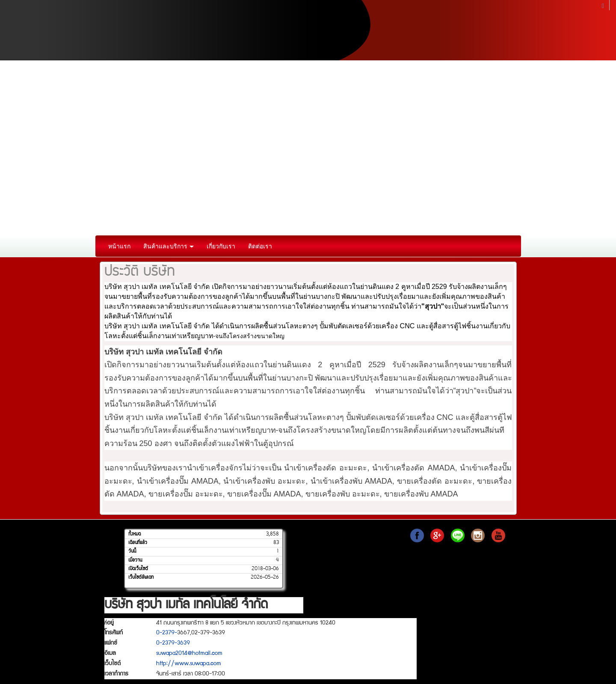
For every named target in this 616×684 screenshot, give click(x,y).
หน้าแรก (119, 246)
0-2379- (167, 633)
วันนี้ (132, 551)
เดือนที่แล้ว (138, 543)
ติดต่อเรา (260, 246)
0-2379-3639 (173, 643)
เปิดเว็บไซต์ (138, 569)
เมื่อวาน (135, 560)
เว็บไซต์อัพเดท (141, 577)
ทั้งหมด (135, 534)
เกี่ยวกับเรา (221, 246)
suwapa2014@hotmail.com (189, 654)
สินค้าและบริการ (169, 246)
